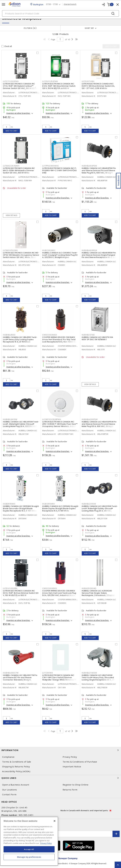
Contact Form (9, 794)
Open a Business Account (16, 785)
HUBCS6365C (49, 250)
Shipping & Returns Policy (16, 767)
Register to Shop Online (75, 785)
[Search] (60, 13)
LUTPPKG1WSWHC (51, 166)
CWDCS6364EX (49, 335)
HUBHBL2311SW (89, 504)
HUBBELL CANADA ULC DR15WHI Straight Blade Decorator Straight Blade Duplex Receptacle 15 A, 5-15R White (21, 509)
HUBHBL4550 (9, 335)
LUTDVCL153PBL (10, 588)
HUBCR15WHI (48, 504)
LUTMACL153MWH (11, 166)
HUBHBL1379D (88, 335)
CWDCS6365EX (49, 588)
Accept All (29, 849)
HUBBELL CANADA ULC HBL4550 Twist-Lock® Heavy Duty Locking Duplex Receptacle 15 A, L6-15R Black (20, 340)
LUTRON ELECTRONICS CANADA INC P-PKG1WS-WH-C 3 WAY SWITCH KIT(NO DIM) (60, 170)
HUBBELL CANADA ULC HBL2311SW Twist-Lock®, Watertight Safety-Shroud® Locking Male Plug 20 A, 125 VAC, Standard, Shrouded (100, 510)
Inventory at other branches (18, 113)
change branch (70, 4)
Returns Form (70, 790)
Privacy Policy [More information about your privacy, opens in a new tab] (46, 843)
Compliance (8, 757)
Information (60, 750)
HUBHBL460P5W (89, 166)
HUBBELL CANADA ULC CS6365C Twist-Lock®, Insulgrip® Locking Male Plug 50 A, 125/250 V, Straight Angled (60, 255)
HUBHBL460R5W (89, 250)
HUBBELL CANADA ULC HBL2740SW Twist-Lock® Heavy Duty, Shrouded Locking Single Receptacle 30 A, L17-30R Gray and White (99, 679)
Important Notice (72, 767)
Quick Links (60, 778)
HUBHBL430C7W (11, 673)
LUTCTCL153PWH (11, 81)
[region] (29, 841)
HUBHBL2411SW (10, 419)
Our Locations (9, 790)
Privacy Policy (70, 757)
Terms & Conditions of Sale (17, 762)
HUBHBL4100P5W (90, 419)
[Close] (55, 821)
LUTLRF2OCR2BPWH (52, 419)
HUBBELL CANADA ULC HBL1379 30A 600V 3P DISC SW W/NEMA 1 (97, 338)
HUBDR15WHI (9, 504)
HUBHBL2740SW (89, 673)
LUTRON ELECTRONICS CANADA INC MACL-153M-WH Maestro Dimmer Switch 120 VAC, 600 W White (19, 170)
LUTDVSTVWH (88, 81)
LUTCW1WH (47, 673)
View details (12, 215)
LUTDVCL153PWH (50, 81)
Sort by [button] (89, 28)
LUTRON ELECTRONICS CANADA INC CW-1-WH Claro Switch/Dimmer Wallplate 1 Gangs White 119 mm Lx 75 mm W (59, 679)
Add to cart (12, 131)
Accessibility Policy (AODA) (16, 771)
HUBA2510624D (89, 588)
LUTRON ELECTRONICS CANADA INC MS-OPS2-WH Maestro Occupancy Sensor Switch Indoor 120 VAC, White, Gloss (21, 255)
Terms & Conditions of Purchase (80, 762)
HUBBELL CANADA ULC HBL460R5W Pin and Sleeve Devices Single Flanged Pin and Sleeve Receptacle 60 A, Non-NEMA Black (100, 256)
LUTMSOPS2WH (10, 250)
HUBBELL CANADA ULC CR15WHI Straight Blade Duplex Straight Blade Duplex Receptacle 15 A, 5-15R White (60, 509)
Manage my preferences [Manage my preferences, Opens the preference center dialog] (29, 857)
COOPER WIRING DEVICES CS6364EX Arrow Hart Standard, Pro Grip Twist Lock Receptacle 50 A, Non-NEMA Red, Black (60, 341)
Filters (30, 28)
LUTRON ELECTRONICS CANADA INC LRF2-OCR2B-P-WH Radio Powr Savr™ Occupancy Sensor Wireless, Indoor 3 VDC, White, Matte (60, 425)
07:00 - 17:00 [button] (52, 4)
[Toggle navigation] (4, 4)
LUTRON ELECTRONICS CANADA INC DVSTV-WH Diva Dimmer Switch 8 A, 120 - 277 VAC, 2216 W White (98, 86)
